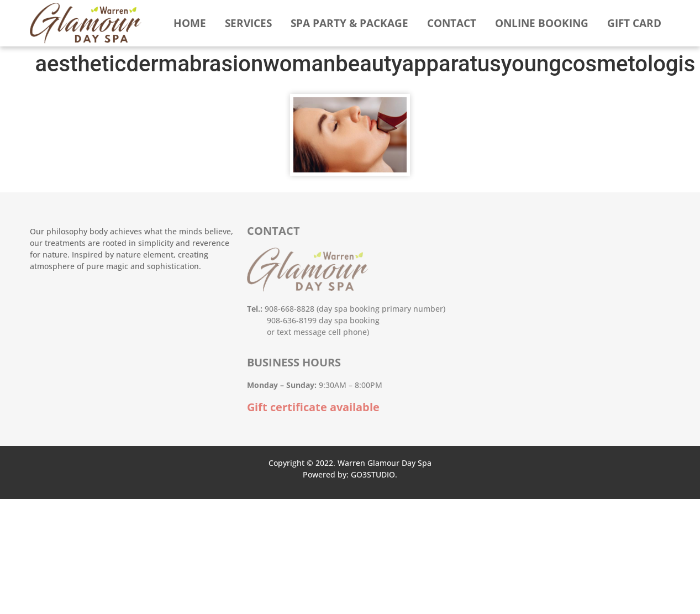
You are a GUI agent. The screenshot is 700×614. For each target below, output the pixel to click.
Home (190, 23)
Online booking (542, 23)
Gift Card (634, 23)
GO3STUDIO (373, 474)
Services (248, 23)
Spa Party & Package (349, 23)
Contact (452, 23)
